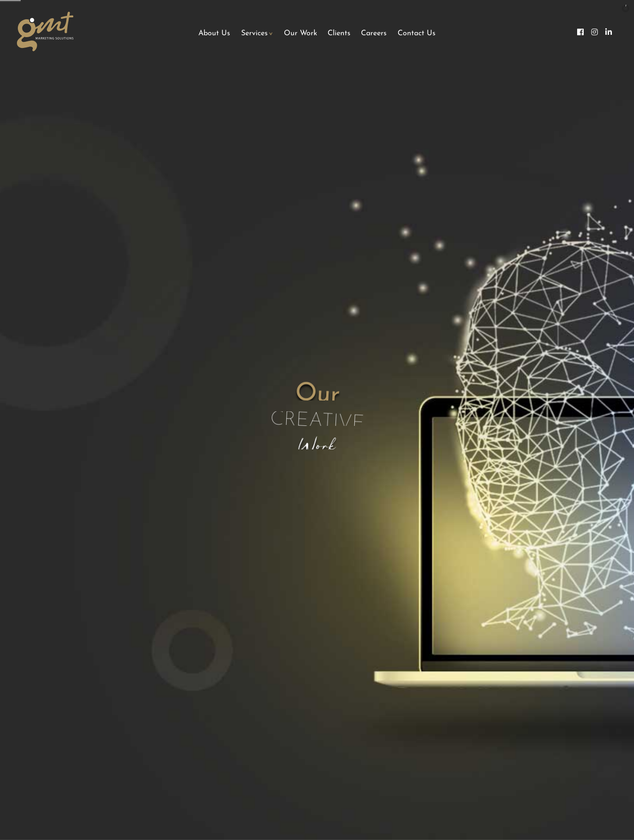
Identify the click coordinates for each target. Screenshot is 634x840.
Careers (374, 33)
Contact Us (417, 33)
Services (254, 33)
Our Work (301, 33)
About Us (214, 33)
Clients (339, 33)
